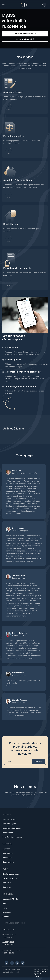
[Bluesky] (23, 963)
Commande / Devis (10, 899)
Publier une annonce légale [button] (25, 33)
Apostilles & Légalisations (18, 180)
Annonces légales (13, 92)
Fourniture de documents (17, 268)
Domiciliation (11, 224)
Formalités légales (13, 136)
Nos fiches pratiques (11, 874)
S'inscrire (38, 761)
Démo (5, 903)
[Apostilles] (9, 195)
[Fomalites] (9, 151)
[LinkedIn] (6, 963)
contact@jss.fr (8, 942)
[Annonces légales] (9, 107)
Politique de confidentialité (11, 969)
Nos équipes (7, 858)
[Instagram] (17, 963)
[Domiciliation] (9, 239)
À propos (6, 849)
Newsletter (7, 912)
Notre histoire (8, 853)
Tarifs (5, 908)
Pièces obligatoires (10, 878)
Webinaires (7, 883)
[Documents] (9, 283)
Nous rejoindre (8, 862)
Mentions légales (7, 972)
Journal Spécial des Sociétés (14, 923)
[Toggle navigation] (3, 5)
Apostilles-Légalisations (12, 828)
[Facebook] (12, 963)
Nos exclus (7, 887)
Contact (6, 917)
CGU (17, 972)
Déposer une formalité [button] (25, 39)
